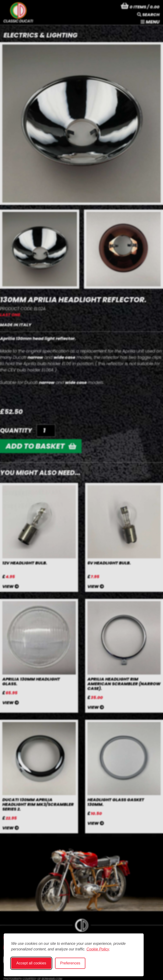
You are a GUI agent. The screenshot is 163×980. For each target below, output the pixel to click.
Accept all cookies (31, 963)
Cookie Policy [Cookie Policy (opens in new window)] (98, 949)
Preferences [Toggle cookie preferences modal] (70, 963)
